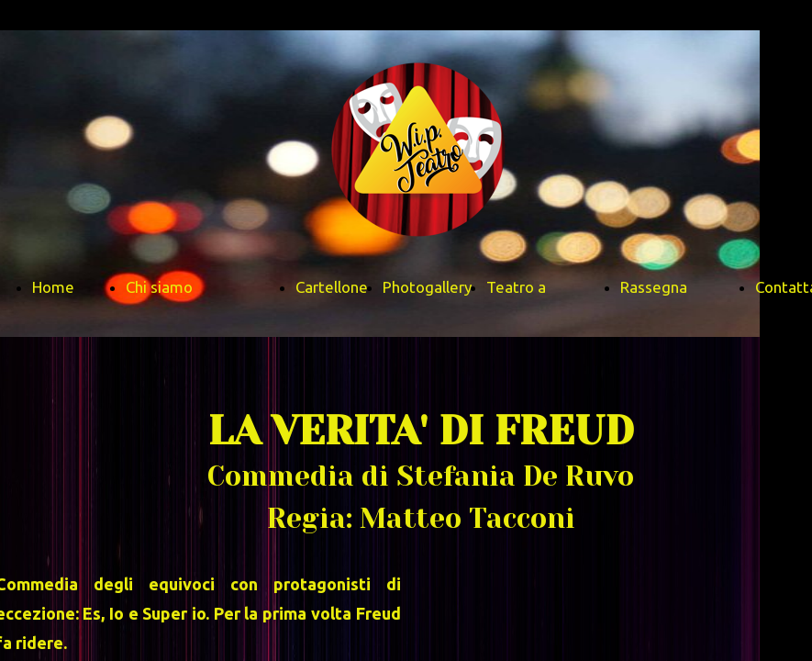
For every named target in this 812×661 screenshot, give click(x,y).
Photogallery (427, 287)
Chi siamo (159, 287)
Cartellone (332, 287)
